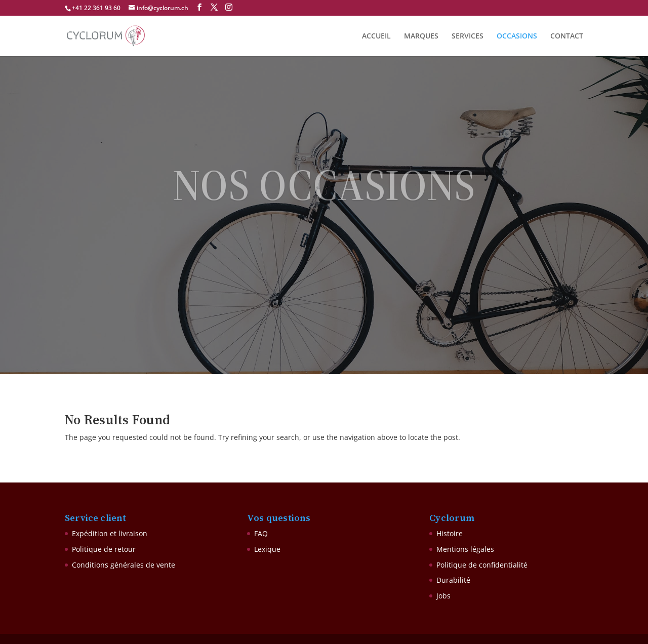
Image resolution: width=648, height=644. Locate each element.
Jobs (443, 596)
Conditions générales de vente (124, 565)
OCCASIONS (517, 36)
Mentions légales (465, 549)
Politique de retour (104, 549)
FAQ (261, 533)
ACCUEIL (376, 36)
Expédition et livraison (110, 533)
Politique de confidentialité (482, 565)
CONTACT (567, 36)
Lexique (267, 549)
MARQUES (421, 36)
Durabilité (453, 580)
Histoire (450, 533)
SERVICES (468, 36)
